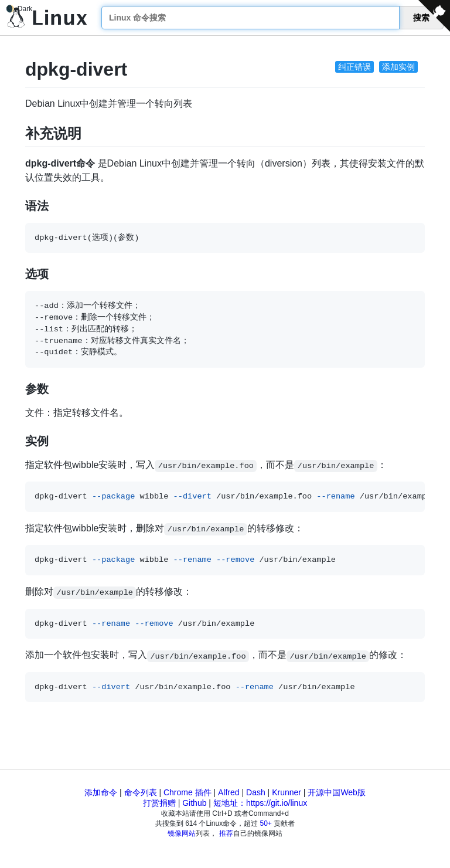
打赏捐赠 (159, 803)
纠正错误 (354, 67)
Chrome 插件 (187, 792)
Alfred (229, 792)
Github (194, 803)
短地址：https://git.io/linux (260, 803)
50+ (266, 823)
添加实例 (398, 67)
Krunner (287, 792)
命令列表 (141, 792)
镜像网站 (182, 833)
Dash (256, 792)
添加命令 (101, 792)
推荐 (226, 833)
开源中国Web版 (337, 792)
